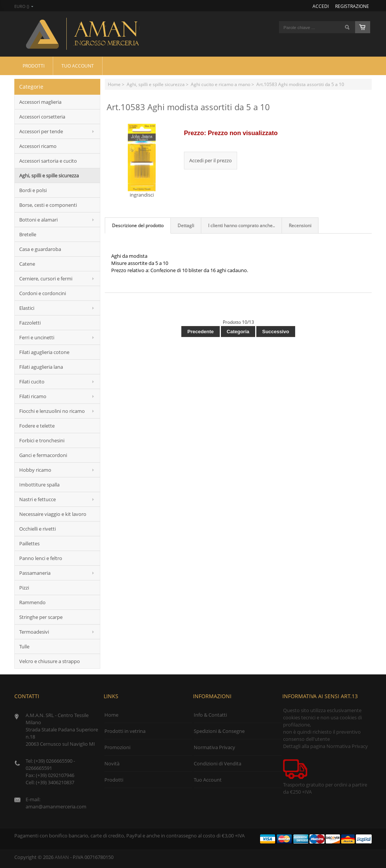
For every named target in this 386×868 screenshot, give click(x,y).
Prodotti (34, 66)
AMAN (62, 857)
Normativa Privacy (214, 747)
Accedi (321, 6)
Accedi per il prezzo (211, 160)
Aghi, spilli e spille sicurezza (156, 84)
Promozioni (117, 747)
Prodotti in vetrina (125, 731)
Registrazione (352, 6)
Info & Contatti (210, 715)
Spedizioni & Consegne (219, 731)
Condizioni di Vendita (218, 763)
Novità (112, 763)
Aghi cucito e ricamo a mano (221, 84)
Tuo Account (78, 66)
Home (114, 84)
